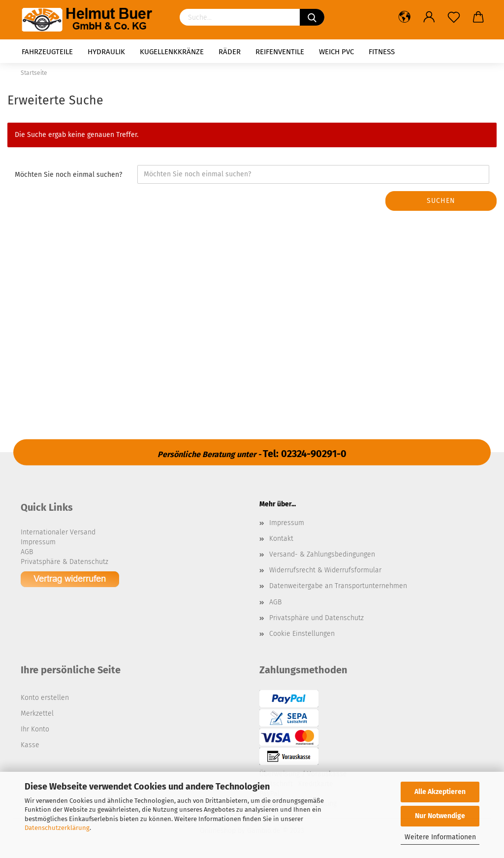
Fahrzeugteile (47, 52)
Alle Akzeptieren (440, 792)
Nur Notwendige (440, 816)
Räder (230, 52)
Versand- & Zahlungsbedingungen (322, 554)
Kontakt (281, 539)
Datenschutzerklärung (57, 828)
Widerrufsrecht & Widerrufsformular (325, 570)
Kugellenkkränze (172, 52)
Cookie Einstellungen (302, 634)
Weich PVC (336, 52)
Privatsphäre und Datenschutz (316, 618)
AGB (275, 602)
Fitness (382, 52)
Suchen (441, 201)
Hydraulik (106, 52)
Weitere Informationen (440, 837)
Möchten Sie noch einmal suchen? (68, 175)
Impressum (287, 523)
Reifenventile (280, 52)
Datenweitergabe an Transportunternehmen (338, 586)
